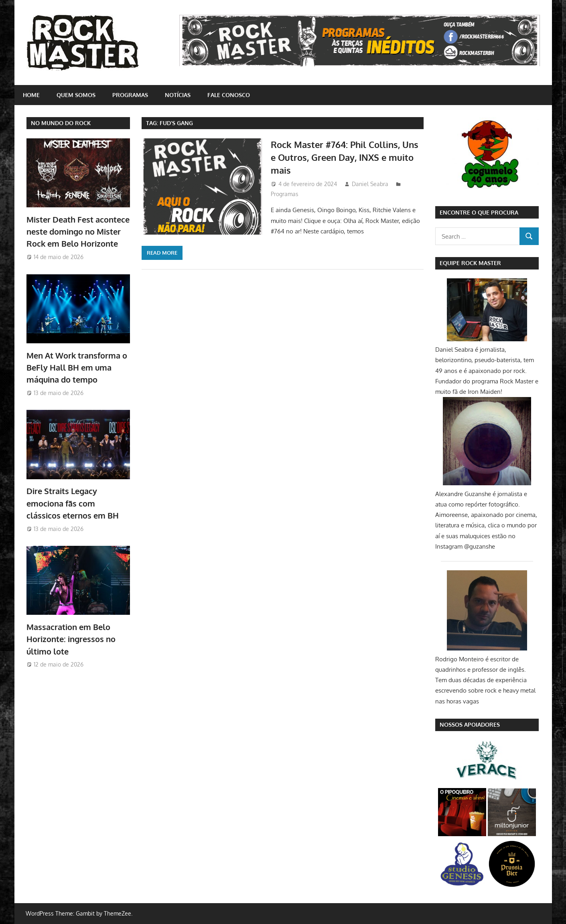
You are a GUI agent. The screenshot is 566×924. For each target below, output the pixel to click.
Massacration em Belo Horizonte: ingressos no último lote (71, 639)
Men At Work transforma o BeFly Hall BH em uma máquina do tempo (77, 368)
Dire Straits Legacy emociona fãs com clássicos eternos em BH (73, 503)
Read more (162, 253)
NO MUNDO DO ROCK (61, 123)
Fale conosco (229, 95)
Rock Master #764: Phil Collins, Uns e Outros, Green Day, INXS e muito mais (345, 157)
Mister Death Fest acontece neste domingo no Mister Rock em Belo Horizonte (78, 232)
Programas (130, 95)
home (31, 95)
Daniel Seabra (370, 184)
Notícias (178, 95)
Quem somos (76, 95)
